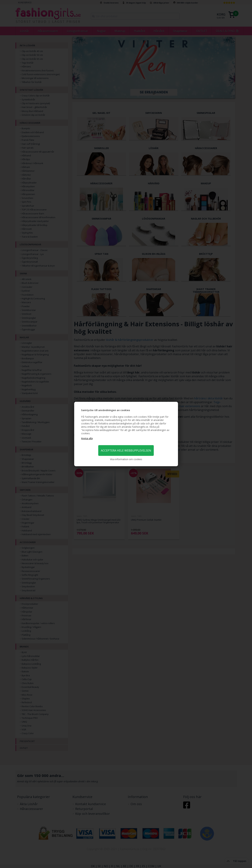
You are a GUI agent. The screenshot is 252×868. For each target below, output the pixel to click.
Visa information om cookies (126, 459)
